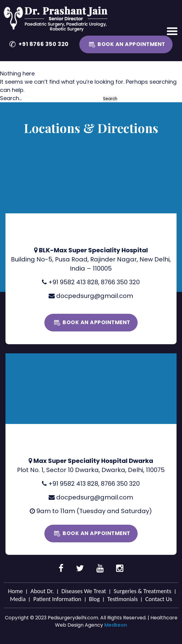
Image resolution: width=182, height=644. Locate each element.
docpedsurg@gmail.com (95, 296)
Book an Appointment (131, 44)
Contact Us (159, 599)
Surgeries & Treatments (143, 591)
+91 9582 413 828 (73, 282)
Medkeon (116, 625)
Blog (94, 599)
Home (15, 591)
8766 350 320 (120, 282)
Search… (11, 98)
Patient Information (57, 599)
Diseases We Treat (84, 591)
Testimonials (122, 599)
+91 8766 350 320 (44, 44)
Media (18, 599)
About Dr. (42, 591)
